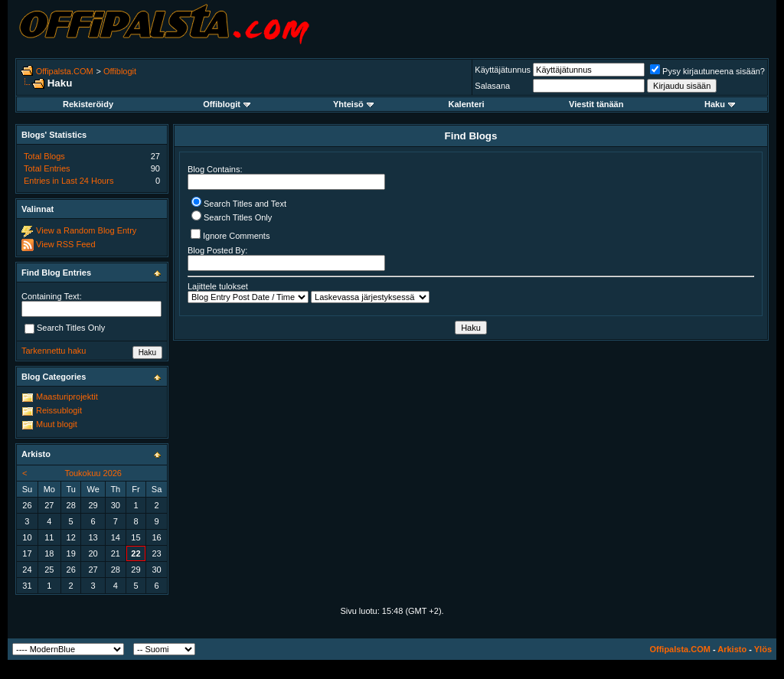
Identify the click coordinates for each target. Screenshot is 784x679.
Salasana (492, 86)
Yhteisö (353, 104)
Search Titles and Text (239, 204)
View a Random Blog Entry (86, 230)
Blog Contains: (286, 177)
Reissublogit (59, 410)
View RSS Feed (65, 244)
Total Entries (47, 168)
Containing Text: (52, 296)
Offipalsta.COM (65, 71)
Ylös (763, 649)
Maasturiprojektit (67, 397)
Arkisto (732, 649)
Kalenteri (467, 104)
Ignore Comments (230, 235)
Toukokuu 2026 (93, 473)
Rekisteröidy (88, 104)
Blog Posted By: (286, 258)
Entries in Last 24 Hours (69, 181)
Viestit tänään (596, 104)
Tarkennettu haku (54, 351)
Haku (720, 104)
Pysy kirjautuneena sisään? (707, 71)
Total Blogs (44, 156)
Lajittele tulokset (218, 286)
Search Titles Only (232, 217)
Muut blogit (57, 424)
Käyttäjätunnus (503, 70)
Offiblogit (120, 71)
